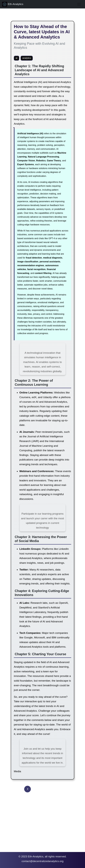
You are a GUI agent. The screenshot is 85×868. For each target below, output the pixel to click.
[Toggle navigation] (79, 4)
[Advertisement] (42, 827)
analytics (27, 58)
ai (16, 58)
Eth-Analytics (13, 4)
